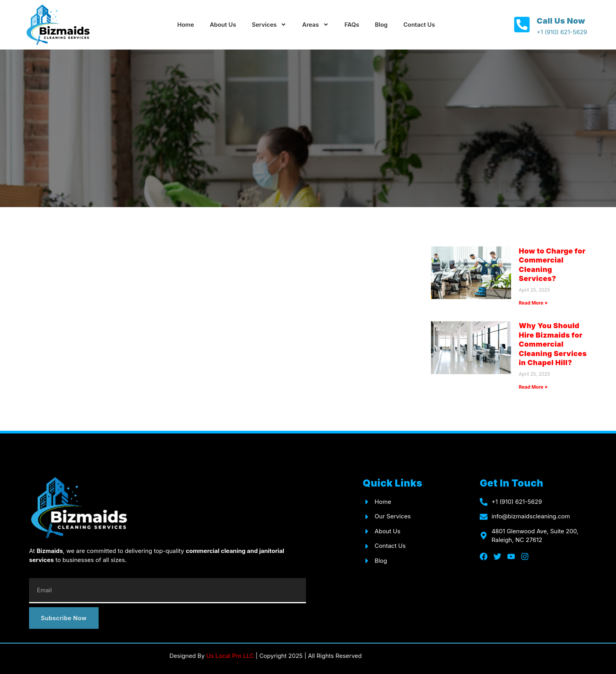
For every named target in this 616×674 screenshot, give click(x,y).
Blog (381, 25)
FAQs (352, 25)
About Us (223, 25)
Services (269, 25)
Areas (315, 25)
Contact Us (419, 25)
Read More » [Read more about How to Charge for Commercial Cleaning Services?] (533, 303)
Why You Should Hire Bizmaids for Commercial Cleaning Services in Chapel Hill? (553, 344)
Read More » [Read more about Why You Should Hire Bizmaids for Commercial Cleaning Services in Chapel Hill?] (533, 387)
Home (186, 25)
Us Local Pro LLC (230, 656)
